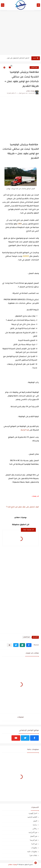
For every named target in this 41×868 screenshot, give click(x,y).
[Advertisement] (20, 33)
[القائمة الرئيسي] (38, 5)
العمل (35, 821)
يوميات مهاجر (13, 865)
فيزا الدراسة (33, 832)
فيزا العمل (34, 67)
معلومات (34, 848)
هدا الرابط (25, 430)
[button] (29, 645)
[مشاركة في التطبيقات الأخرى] (9, 645)
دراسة (35, 825)
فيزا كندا (34, 844)
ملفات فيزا (33, 855)
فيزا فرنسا (34, 840)
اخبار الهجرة (33, 813)
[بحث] (3, 5)
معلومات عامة (32, 851)
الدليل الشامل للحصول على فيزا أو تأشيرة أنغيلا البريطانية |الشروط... (17, 58)
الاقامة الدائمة (32, 817)
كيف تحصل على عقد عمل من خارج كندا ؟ (22, 507)
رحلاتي (35, 829)
